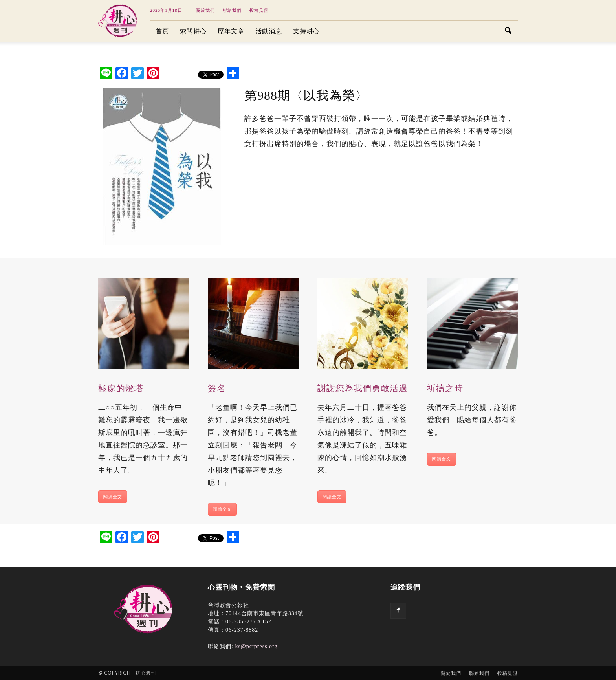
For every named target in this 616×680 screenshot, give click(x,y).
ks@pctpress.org (256, 646)
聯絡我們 (232, 10)
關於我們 (205, 10)
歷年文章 (231, 31)
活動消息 (269, 31)
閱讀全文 (113, 497)
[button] (508, 31)
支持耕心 (306, 31)
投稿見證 (259, 10)
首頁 (162, 31)
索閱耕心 (193, 31)
